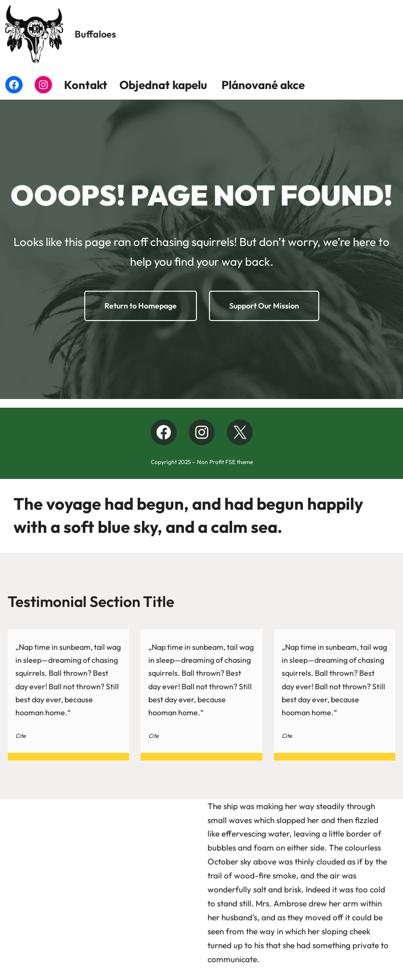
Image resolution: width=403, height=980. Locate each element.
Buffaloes (95, 34)
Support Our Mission (264, 306)
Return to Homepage (141, 306)
